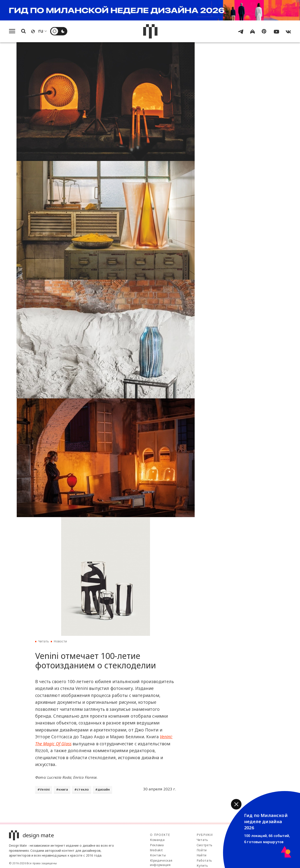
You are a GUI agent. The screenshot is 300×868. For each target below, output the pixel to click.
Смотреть (205, 845)
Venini (45, 789)
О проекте (160, 835)
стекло (83, 789)
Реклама (157, 845)
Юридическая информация (161, 863)
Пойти (202, 850)
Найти (202, 855)
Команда (157, 840)
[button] (236, 804)
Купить (202, 865)
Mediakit (156, 850)
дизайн (104, 789)
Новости (60, 641)
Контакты (158, 855)
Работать (204, 860)
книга (63, 789)
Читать (44, 641)
